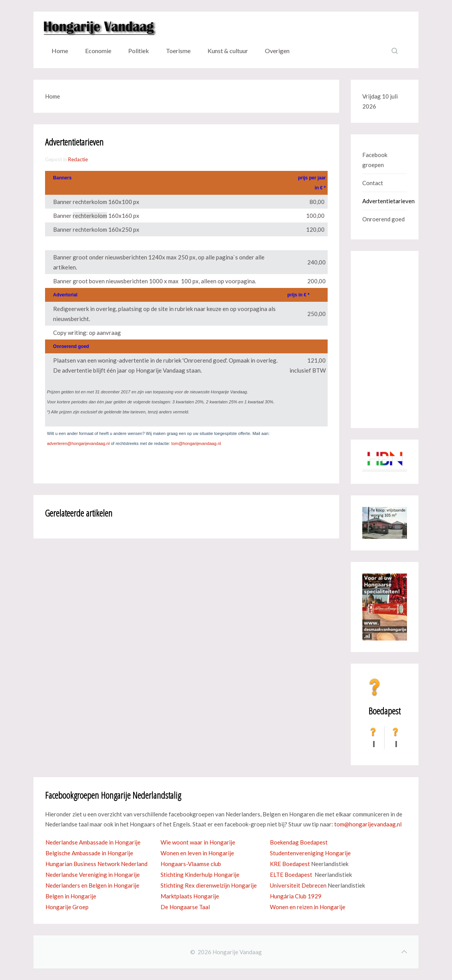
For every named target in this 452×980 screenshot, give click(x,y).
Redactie (78, 159)
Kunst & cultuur (228, 51)
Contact (373, 183)
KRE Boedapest (290, 864)
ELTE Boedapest (291, 875)
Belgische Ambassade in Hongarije (89, 853)
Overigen (277, 51)
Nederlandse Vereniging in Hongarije (93, 875)
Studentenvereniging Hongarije (310, 853)
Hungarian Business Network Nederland (96, 864)
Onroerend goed (383, 219)
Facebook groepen (375, 160)
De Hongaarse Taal (185, 907)
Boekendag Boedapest (299, 842)
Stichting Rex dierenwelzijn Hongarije (209, 885)
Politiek (139, 51)
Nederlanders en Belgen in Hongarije (92, 885)
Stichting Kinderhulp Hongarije (200, 875)
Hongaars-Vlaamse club (191, 864)
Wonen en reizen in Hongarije (308, 907)
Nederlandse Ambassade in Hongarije (93, 842)
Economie (98, 51)
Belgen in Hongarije (71, 896)
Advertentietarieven (385, 201)
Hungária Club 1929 (296, 896)
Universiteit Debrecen (298, 885)
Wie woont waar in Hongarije (198, 842)
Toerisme (178, 51)
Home (60, 51)
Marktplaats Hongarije (190, 896)
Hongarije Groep (67, 907)
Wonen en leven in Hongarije (197, 853)
